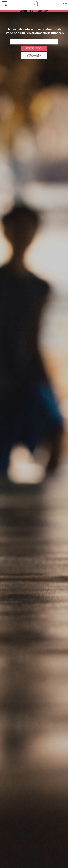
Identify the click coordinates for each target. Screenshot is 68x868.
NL (67, 4)
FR (64, 4)
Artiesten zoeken (34, 48)
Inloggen (58, 4)
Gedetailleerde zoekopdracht (34, 55)
